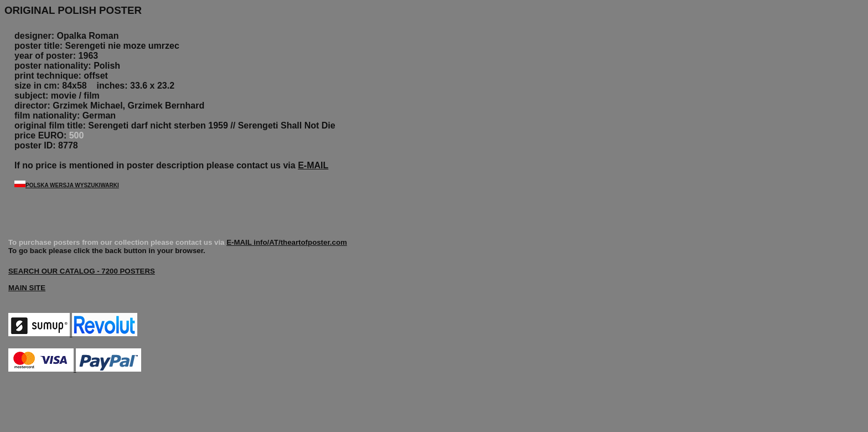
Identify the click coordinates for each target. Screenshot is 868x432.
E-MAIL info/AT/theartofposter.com (287, 242)
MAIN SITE (27, 288)
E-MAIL (313, 165)
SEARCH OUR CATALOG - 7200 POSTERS (82, 271)
